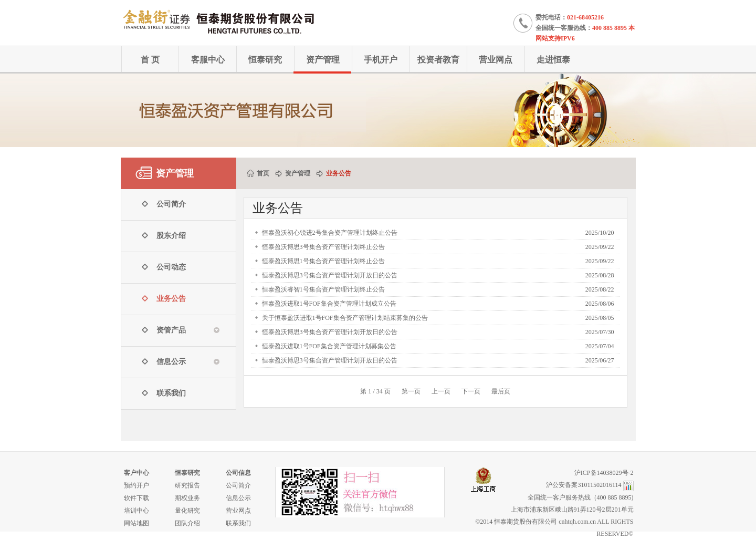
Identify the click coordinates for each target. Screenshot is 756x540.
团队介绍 (187, 523)
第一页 (411, 391)
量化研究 (187, 511)
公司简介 (171, 204)
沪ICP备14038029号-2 (604, 473)
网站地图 (136, 523)
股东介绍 (171, 236)
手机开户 (381, 60)
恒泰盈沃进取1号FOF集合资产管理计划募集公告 (329, 346)
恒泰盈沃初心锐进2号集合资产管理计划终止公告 (330, 233)
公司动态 (171, 267)
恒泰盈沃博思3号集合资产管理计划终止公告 (323, 247)
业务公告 (171, 299)
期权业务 (187, 498)
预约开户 (136, 485)
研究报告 (187, 485)
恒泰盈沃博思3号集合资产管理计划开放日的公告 (330, 275)
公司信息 (238, 473)
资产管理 (323, 60)
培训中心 (136, 511)
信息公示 (238, 498)
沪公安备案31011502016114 (584, 485)
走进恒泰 (553, 60)
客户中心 (136, 473)
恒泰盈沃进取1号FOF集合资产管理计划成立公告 (329, 304)
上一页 (441, 391)
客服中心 (208, 60)
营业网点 (496, 60)
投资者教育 (438, 60)
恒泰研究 (265, 60)
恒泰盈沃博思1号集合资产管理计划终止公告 (323, 261)
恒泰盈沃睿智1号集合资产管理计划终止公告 (323, 289)
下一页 (471, 391)
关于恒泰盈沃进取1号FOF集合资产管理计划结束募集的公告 (345, 318)
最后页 (501, 391)
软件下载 (136, 498)
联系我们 (171, 393)
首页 (263, 173)
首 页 (150, 60)
